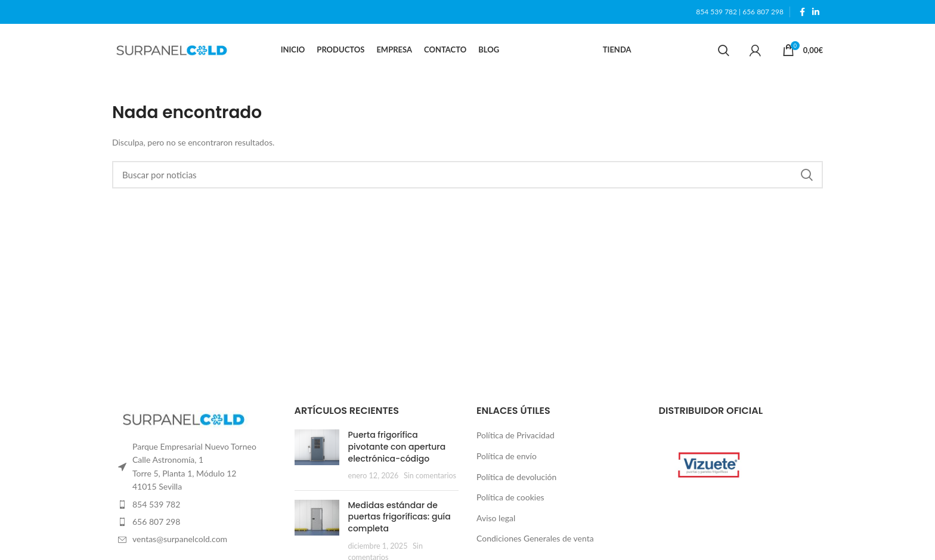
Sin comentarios (430, 477)
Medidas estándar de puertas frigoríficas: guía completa (400, 517)
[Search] (724, 51)
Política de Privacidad (516, 436)
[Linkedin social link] (816, 12)
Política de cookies (510, 498)
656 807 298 (763, 12)
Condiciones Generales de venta (535, 539)
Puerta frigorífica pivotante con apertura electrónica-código (397, 448)
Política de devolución (516, 477)
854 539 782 (716, 12)
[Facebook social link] (802, 12)
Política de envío (507, 457)
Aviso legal (496, 519)
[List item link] (194, 505)
